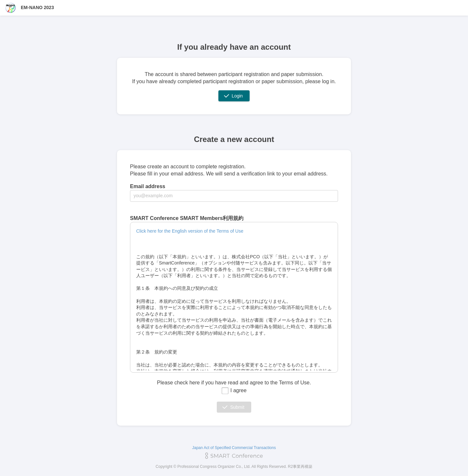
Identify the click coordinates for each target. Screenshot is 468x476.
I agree (234, 390)
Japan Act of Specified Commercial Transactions (234, 448)
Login (237, 96)
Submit (237, 407)
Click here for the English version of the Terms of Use (190, 231)
